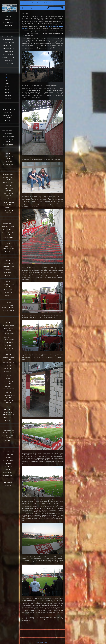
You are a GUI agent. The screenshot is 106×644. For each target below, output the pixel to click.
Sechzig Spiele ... (8, 425)
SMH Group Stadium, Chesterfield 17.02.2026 (8, 307)
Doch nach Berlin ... (8, 428)
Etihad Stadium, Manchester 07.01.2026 (8, 247)
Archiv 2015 (8, 75)
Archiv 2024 (8, 101)
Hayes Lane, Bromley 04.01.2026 (8, 238)
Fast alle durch (8, 365)
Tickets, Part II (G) (8, 63)
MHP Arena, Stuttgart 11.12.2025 (8, 204)
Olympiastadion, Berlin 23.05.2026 (8, 436)
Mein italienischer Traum (8, 149)
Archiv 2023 (8, 98)
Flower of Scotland (8, 224)
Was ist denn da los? (8, 137)
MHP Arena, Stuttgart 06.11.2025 (8, 153)
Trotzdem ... (8, 440)
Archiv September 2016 (39, 3)
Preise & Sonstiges (8, 478)
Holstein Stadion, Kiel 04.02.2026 (8, 285)
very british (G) (8, 25)
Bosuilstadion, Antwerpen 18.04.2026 (8, 392)
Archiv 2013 (8, 69)
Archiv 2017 (8, 81)
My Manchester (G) (8, 51)
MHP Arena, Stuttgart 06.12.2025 (8, 194)
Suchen (62, 8)
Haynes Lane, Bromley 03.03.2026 (8, 334)
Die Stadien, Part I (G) (8, 40)
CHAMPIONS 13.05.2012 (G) (8, 31)
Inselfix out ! (8, 466)
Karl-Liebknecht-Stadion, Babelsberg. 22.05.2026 (8, 432)
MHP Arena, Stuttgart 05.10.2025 (8, 121)
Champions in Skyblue (8, 362)
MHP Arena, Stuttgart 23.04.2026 (8, 401)
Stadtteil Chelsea (8, 342)
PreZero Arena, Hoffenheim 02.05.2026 (8, 414)
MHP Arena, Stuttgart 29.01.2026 (8, 276)
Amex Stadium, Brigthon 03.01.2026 (8, 233)
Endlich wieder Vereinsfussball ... (8, 482)
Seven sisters (8, 292)
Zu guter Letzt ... (8, 443)
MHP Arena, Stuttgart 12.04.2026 (8, 383)
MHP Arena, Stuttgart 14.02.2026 (8, 302)
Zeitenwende (8, 486)
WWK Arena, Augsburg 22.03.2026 (8, 359)
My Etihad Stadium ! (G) (8, 48)
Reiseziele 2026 (8, 256)
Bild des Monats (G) (8, 28)
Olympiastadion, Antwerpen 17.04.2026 (8, 387)
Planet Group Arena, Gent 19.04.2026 (8, 397)
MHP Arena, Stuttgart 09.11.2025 (8, 157)
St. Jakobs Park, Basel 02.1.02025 (8, 116)
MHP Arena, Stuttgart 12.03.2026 (8, 349)
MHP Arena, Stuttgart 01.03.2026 (8, 329)
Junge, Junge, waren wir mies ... (8, 199)
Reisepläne (8, 464)
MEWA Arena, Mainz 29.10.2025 (8, 145)
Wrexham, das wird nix (8, 472)
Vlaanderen (8, 128)
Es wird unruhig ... (8, 417)
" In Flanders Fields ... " (8, 131)
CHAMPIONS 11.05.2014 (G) (8, 34)
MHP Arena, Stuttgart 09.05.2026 (8, 421)
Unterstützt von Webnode (42, 642)
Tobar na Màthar (8, 221)
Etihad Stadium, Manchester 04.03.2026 (8, 339)
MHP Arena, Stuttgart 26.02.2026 (8, 322)
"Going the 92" (8, 469)
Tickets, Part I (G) (8, 60)
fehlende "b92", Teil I (8, 264)
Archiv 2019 (8, 86)
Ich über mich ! (8, 19)
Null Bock (8, 458)
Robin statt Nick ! (8, 272)
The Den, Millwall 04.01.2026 (8, 243)
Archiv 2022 (8, 95)
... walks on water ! (8, 107)
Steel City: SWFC (8, 368)
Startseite (8, 16)
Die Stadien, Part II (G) (8, 43)
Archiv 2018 (8, 84)
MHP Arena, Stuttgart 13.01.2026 (8, 252)
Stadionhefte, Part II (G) (8, 57)
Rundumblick (8, 318)
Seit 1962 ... (8, 379)
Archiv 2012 (8, 66)
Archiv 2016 (8, 78)
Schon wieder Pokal (8, 449)
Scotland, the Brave (8, 125)
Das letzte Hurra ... (8, 230)
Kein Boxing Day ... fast (8, 167)
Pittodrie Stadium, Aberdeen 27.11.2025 (8, 174)
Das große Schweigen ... (8, 315)
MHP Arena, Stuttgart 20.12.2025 (8, 211)
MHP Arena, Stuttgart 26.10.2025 (8, 140)
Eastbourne (8, 295)
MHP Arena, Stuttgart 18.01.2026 (8, 260)
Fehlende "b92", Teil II (8, 266)
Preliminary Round (8, 475)
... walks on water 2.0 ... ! (8, 110)
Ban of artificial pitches (8, 227)
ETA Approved (8, 134)
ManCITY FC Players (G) (8, 46)
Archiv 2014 (8, 72)
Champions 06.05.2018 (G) (8, 37)
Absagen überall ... (8, 410)
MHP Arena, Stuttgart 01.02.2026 (8, 281)
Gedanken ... (8, 207)
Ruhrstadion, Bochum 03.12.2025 (8, 190)
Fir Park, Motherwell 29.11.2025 (8, 178)
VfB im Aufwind (8, 161)
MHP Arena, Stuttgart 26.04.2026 (8, 406)
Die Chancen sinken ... (8, 164)
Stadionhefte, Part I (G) (8, 54)
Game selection (8, 269)
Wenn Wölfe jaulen (8, 461)
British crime (8, 345)
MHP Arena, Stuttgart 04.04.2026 (8, 375)
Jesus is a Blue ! (8, 113)
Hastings (8, 298)
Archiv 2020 (8, 89)
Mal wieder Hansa (8, 455)
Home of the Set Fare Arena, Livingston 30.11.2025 (8, 184)
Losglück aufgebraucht (8, 326)
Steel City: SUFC (8, 371)
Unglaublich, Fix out (8, 452)
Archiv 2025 (8, 104)
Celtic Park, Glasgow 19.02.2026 (8, 311)
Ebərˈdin (8, 218)
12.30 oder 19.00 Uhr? (8, 215)
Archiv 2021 (8, 92)
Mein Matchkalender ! (8, 22)
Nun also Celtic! (8, 289)
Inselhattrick (8, 170)
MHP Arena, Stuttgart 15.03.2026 (8, 354)
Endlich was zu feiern (8, 446)
